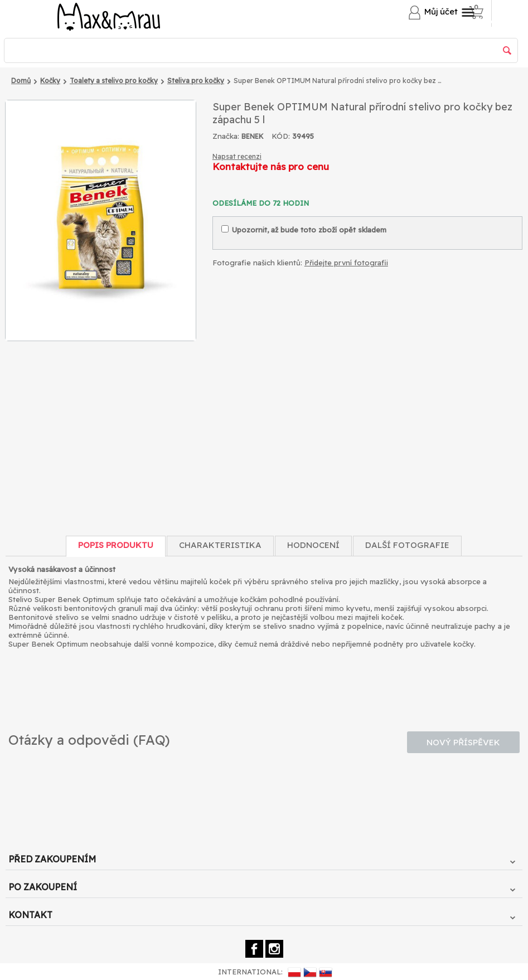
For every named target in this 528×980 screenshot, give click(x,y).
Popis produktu (116, 545)
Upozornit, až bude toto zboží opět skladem (304, 230)
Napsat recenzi (237, 156)
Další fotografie (407, 545)
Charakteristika (220, 545)
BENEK (253, 136)
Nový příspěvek (463, 742)
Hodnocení (313, 545)
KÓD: (281, 136)
